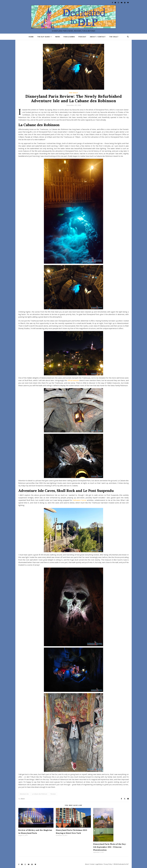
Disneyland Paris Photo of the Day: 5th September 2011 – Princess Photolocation (110, 847)
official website (73, 380)
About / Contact (98, 37)
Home (31, 37)
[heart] (128, 3)
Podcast (82, 37)
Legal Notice (99, 864)
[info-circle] (115, 3)
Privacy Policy (108, 864)
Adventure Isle (24, 794)
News (58, 37)
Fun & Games (69, 37)
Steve (23, 799)
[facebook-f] (113, 3)
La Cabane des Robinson (40, 794)
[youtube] (122, 3)
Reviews (53, 794)
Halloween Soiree (79, 500)
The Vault (114, 37)
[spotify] (125, 3)
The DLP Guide (44, 37)
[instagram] (119, 3)
